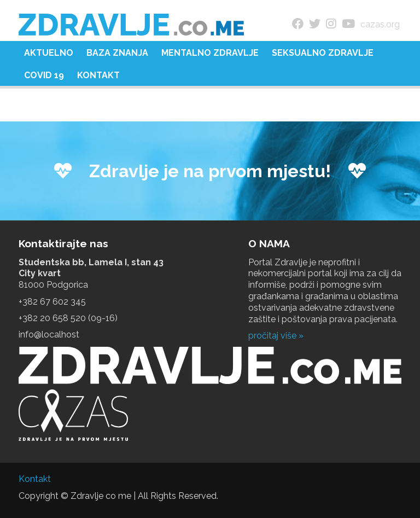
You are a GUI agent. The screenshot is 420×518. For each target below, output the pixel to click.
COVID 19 (44, 75)
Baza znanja (117, 53)
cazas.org (380, 24)
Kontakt (98, 75)
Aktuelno (49, 53)
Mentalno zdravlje (210, 53)
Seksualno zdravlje (323, 53)
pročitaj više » (276, 336)
